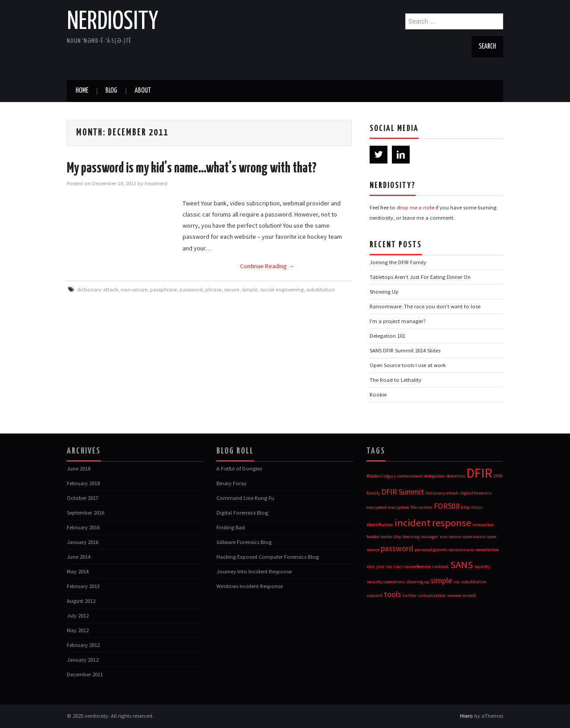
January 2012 (83, 660)
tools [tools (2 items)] (393, 594)
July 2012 (78, 616)
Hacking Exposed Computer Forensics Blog (268, 557)
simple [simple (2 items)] (441, 581)
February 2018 (83, 483)
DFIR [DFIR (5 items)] (479, 473)
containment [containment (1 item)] (410, 476)
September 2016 (85, 513)
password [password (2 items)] (397, 548)
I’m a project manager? (398, 321)
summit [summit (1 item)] (375, 595)
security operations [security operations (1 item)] (386, 582)
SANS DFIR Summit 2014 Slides (405, 350)
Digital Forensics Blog (242, 513)
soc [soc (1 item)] (456, 582)
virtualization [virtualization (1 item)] (432, 595)
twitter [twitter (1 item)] (410, 595)
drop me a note (415, 207)
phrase (213, 289)
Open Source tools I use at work (408, 365)
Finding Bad (231, 527)
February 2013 (83, 586)
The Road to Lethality (395, 380)
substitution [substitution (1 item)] (474, 582)
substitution (321, 289)
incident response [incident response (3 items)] (433, 523)
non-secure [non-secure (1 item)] (450, 537)
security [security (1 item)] (482, 566)
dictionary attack (98, 289)
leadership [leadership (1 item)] (391, 537)
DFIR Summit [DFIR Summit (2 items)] (403, 492)
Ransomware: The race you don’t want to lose (425, 306)
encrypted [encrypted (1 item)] (377, 507)
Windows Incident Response (250, 586)
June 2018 (79, 468)
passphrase (163, 289)
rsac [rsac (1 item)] (397, 566)
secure (232, 289)
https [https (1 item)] (477, 507)
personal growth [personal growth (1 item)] (431, 550)
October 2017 (83, 498)
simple (250, 289)
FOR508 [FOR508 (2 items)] (447, 506)
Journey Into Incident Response (254, 571)
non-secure (134, 289)
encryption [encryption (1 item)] (399, 507)
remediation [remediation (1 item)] (487, 550)
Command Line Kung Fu (245, 498)
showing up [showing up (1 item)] (418, 582)
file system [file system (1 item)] (421, 507)
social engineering (282, 289)
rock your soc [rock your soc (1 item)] (379, 566)
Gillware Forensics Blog (244, 542)
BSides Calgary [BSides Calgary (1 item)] (381, 476)
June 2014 (79, 557)
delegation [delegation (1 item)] (434, 476)
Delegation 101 (387, 336)
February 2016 (83, 527)
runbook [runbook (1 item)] (440, 566)
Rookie (378, 395)
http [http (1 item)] (465, 507)
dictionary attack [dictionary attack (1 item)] (442, 493)
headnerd (156, 183)
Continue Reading (267, 266)
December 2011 (85, 674)
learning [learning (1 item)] (411, 537)
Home (82, 91)
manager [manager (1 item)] (430, 537)
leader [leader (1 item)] (373, 537)
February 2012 (83, 645)
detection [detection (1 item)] (456, 476)
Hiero (466, 716)
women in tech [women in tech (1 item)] (462, 595)
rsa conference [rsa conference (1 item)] (417, 566)
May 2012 (78, 630)
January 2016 (83, 542)
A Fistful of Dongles (239, 468)
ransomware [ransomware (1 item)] (461, 550)
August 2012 (81, 601)
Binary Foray (232, 483)
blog (111, 91)
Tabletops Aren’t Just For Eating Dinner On (420, 277)
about (143, 91)
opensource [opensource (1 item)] (474, 537)
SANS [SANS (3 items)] (462, 564)
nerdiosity (113, 22)
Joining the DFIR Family (398, 262)
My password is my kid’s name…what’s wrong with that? (192, 168)
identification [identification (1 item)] (380, 525)
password (191, 289)
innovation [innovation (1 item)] (483, 525)
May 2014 (78, 571)
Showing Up (384, 292)
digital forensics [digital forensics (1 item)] (476, 493)
